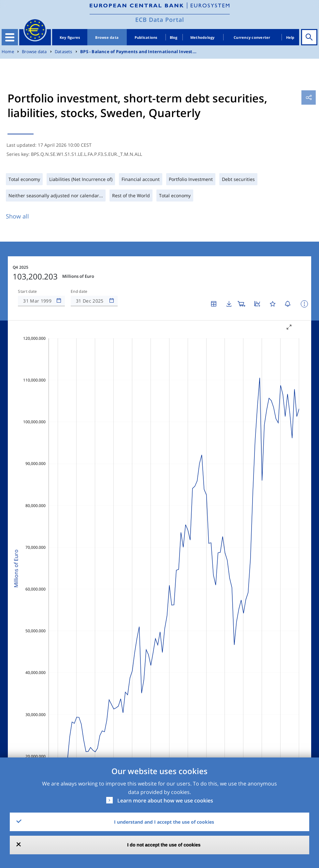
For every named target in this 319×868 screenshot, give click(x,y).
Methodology (203, 37)
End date (79, 292)
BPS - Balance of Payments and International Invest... (138, 52)
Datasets (64, 52)
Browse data (107, 37)
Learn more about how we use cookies (165, 801)
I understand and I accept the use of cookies (164, 822)
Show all (17, 216)
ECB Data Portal (160, 20)
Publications (146, 37)
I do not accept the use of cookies (164, 845)
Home (8, 52)
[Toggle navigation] (10, 37)
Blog (174, 37)
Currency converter (252, 37)
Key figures (70, 37)
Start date (27, 292)
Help (290, 37)
